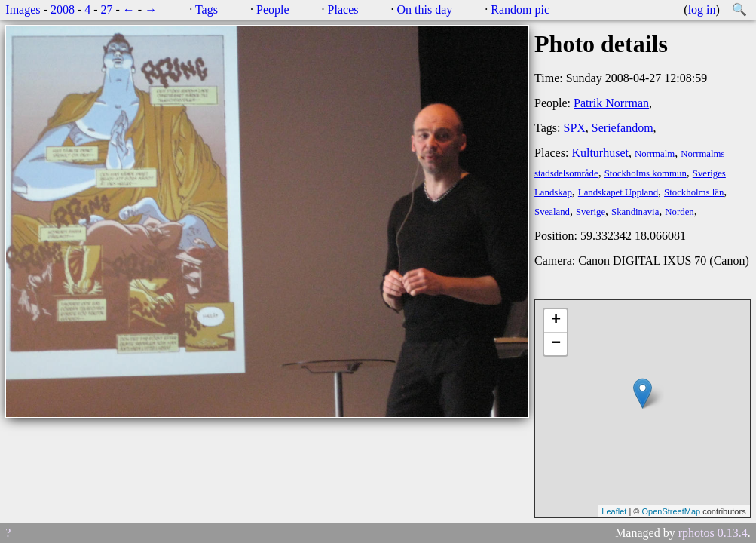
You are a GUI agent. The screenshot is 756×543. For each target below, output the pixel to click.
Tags (207, 9)
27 (107, 9)
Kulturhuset (600, 153)
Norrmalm (655, 154)
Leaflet (614, 511)
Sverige (591, 212)
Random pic (520, 9)
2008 (63, 9)
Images (23, 9)
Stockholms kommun (646, 173)
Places (343, 9)
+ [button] (556, 321)
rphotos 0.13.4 (713, 533)
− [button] (556, 344)
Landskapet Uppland (618, 192)
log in (702, 9)
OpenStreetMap (671, 511)
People (273, 9)
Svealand (552, 212)
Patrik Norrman (611, 103)
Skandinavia (635, 212)
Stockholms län (694, 192)
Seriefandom (623, 128)
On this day (425, 9)
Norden (679, 212)
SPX (574, 128)
